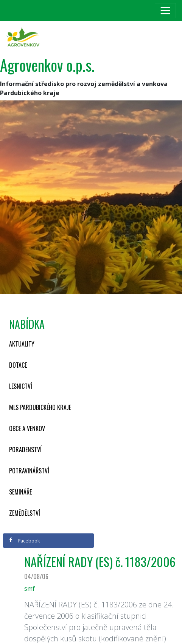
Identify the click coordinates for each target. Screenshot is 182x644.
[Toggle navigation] (165, 11)
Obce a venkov (27, 428)
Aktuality (22, 344)
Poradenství (25, 450)
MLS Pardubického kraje (40, 407)
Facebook (24, 541)
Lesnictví (21, 386)
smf (30, 589)
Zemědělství (25, 513)
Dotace (18, 365)
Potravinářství (29, 471)
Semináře (20, 492)
